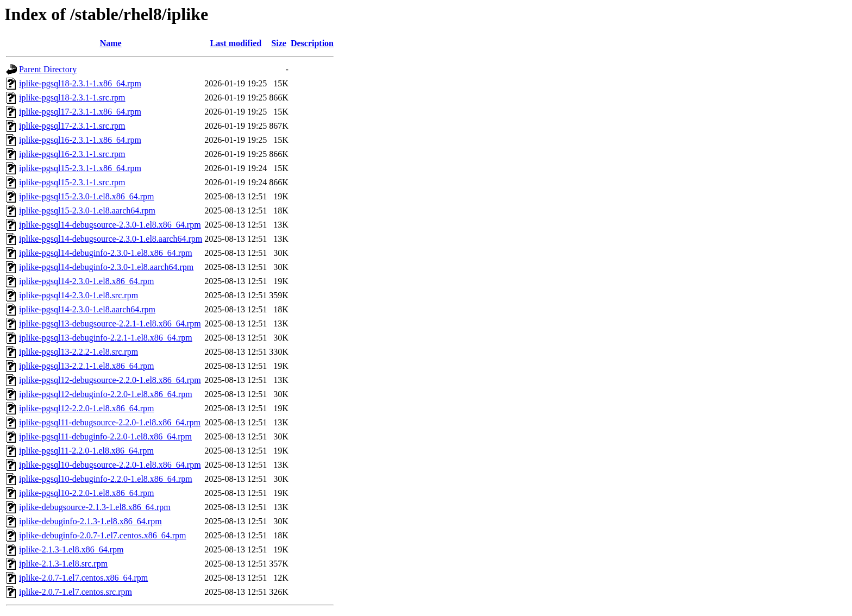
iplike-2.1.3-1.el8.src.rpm (63, 564)
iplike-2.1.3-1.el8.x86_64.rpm (71, 549)
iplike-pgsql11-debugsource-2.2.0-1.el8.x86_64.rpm (110, 422)
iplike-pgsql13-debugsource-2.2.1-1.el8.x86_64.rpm (110, 323)
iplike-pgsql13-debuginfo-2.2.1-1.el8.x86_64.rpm (106, 338)
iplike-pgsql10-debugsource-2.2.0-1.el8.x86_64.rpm (110, 465)
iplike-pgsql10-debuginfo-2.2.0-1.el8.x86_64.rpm (106, 479)
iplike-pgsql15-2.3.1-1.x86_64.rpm (80, 168)
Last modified (236, 43)
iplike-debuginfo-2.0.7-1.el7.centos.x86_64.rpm (103, 535)
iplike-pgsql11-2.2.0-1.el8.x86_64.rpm (86, 451)
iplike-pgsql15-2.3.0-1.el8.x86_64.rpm (86, 196)
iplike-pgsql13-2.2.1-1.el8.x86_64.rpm (86, 366)
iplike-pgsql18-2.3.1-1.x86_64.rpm (80, 83)
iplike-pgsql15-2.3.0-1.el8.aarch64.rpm (87, 210)
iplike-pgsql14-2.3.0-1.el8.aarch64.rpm (87, 309)
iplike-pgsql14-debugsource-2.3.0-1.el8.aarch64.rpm (111, 239)
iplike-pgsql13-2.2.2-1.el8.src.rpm (79, 352)
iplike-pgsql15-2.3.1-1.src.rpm (72, 182)
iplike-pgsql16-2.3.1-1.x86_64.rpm (80, 140)
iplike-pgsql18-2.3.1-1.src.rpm (72, 98)
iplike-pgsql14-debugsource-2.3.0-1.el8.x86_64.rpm (110, 225)
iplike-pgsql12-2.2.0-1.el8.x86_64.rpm (86, 408)
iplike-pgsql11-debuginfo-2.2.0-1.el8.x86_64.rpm (105, 436)
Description (312, 43)
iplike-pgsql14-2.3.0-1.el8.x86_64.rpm (86, 281)
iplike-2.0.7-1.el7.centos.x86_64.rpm (83, 578)
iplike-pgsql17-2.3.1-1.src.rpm (72, 126)
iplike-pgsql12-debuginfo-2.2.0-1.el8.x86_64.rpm (106, 394)
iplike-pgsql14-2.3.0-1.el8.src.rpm (79, 295)
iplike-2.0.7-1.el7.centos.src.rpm (76, 592)
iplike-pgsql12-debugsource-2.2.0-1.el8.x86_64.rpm (110, 380)
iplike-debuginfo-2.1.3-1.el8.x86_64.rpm (90, 521)
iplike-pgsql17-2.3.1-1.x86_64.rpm (80, 112)
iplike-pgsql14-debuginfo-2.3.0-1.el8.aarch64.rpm (106, 267)
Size (279, 43)
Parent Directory (48, 69)
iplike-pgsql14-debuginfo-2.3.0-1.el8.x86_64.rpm (106, 253)
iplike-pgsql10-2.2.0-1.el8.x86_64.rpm (86, 493)
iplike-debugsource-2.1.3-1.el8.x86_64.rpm (95, 507)
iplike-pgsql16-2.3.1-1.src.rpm (72, 154)
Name (111, 43)
